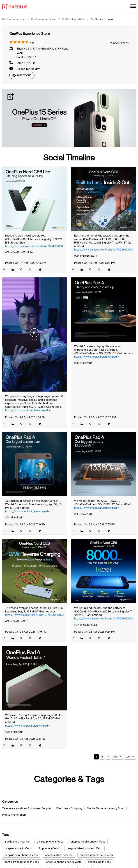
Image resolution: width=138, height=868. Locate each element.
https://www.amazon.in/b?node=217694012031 (34, 246)
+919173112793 (26, 63)
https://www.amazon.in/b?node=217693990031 (103, 250)
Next (116, 757)
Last (128, 757)
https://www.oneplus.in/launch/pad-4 (28, 410)
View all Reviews (119, 43)
